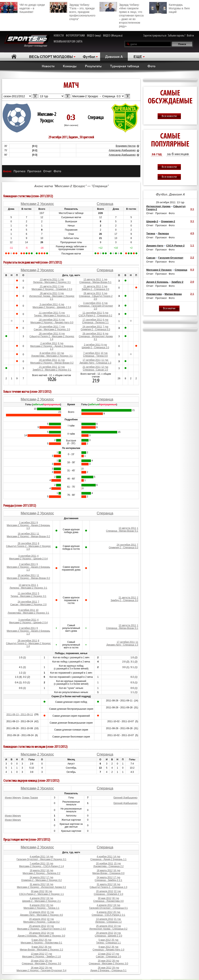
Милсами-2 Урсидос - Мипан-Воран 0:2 (52, 363)
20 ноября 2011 (105, 864)
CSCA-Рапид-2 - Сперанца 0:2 (95, 316)
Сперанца (96, 118)
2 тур (61, 286)
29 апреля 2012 (38, 933)
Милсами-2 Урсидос (37, 204)
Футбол (89, 56)
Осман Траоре (30, 798)
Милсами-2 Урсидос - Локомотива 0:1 (41, 943)
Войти (190, 36)
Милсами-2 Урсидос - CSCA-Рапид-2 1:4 (41, 866)
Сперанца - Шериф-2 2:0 (108, 936)
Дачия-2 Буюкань (157, 282)
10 (37, 610)
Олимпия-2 (168, 221)
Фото (151, 66)
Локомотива (154, 294)
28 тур (49, 961)
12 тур (61, 367)
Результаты (93, 66)
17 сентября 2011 (92, 320)
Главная (14, 56)
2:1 (192, 294)
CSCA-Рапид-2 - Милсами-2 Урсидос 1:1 (41, 894)
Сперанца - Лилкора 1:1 (95, 322)
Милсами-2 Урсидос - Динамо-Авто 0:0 (52, 322)
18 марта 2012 (105, 870)
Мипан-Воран (173, 294)
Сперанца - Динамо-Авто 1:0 (108, 950)
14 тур (50, 857)
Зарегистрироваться (155, 36)
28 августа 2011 (48, 293)
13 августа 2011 (48, 279)
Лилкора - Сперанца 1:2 (108, 922)
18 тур (50, 884)
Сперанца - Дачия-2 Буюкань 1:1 (108, 859)
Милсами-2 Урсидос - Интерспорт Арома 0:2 (41, 887)
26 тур (48, 947)
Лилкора (163, 233)
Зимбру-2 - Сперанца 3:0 (95, 289)
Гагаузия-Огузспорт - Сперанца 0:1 (108, 908)
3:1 (192, 209)
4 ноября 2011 (38, 857)
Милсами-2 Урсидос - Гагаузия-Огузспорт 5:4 (41, 970)
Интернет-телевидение (27, 41)
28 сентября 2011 (48, 334)
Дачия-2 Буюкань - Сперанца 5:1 (108, 970)
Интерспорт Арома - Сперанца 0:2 (109, 929)
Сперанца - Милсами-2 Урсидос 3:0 (42, 964)
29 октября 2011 (166, 202)
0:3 (192, 270)
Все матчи (169, 309)
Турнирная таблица (125, 66)
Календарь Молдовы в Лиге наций (170, 8)
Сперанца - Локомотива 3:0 (108, 901)
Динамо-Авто (155, 246)
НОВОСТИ (59, 36)
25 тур (48, 940)
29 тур (49, 968)
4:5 (192, 233)
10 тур (61, 353)
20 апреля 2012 (105, 891)
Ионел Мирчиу (13, 798)
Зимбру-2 (177, 282)
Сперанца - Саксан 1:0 (95, 370)
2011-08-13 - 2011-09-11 (20, 714)
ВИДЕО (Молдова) (113, 36)
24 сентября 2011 (48, 327)
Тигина (151, 233)
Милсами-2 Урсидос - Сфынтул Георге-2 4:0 (41, 929)
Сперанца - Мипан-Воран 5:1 (95, 282)
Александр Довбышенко (122, 150)
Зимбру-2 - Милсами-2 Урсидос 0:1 (52, 370)
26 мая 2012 (38, 968)
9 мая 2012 (38, 947)
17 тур (50, 877)
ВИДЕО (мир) (94, 36)
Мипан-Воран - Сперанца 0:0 (108, 873)
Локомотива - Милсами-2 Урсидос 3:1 (52, 356)
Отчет (47, 171)
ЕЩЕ (138, 56)
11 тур (61, 360)
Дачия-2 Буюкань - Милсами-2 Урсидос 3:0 (41, 936)
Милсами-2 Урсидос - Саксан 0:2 (41, 922)
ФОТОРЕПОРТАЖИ (75, 36)
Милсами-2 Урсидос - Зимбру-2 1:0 (41, 957)
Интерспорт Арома (158, 206)
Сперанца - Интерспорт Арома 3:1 (96, 338)
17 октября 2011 (92, 360)
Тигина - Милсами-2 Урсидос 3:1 (52, 316)
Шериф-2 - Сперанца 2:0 (96, 348)
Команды (70, 66)
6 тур (62, 320)
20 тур (50, 905)
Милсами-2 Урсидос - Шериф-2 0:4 (52, 307)
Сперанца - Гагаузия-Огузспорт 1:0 (96, 307)
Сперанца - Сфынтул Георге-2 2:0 (96, 297)
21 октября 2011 (48, 367)
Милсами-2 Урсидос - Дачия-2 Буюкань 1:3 (52, 348)
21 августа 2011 (48, 286)
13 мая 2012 (38, 954)
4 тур (61, 304)
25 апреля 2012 (38, 926)
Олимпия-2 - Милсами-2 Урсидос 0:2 (41, 880)
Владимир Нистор (126, 146)
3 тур (61, 293)
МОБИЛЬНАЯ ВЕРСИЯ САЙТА (68, 42)
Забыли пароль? (177, 36)
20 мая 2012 (38, 961)
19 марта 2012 (38, 870)
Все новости (169, 116)
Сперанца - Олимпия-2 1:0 (108, 894)
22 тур (117, 891)
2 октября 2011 (48, 343)
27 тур (49, 954)
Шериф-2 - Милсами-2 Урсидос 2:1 (41, 901)
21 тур (50, 912)
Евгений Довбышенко (125, 798)
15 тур (50, 864)
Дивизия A (114, 56)
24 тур (50, 933)
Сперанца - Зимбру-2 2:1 (108, 880)
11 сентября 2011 (48, 313)
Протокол (34, 171)
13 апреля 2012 (38, 912)
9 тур (60, 343)
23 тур (50, 926)
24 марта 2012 (38, 877)
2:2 (192, 258)
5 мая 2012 (38, 940)
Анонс (7, 171)
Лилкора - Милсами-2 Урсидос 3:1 (52, 282)
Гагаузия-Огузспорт (171, 258)
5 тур (62, 313)
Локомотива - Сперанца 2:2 (108, 866)
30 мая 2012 (38, 891)
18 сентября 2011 (48, 320)
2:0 (192, 282)
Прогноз (19, 171)
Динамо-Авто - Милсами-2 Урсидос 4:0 (41, 915)
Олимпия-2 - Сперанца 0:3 (96, 329)
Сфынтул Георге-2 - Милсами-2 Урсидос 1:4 (52, 338)
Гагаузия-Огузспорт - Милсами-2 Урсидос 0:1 (41, 859)
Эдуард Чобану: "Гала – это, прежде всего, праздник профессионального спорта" (73, 11)
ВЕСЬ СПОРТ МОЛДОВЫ (51, 56)
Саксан (151, 258)
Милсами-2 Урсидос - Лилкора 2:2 (41, 873)
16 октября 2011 (48, 360)
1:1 (192, 245)
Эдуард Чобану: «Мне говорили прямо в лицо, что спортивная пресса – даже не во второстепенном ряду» (121, 15)
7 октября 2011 (92, 353)
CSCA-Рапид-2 (175, 246)
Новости (48, 66)
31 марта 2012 (38, 884)
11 (38, 534)
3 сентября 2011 (48, 304)
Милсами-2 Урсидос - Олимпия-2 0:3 (52, 289)
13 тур (181, 202)
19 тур (50, 898)
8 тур (62, 334)
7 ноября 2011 (38, 864)
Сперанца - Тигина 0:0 (95, 356)
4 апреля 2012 (38, 898)
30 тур (49, 891)
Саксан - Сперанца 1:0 (108, 957)
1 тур (61, 279)
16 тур (50, 870)
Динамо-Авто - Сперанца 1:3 (95, 363)
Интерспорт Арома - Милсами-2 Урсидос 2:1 (52, 297)
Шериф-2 (152, 221)
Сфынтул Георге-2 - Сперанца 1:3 (109, 887)
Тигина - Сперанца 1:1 (108, 943)
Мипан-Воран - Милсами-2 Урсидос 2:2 (41, 950)
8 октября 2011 (48, 353)
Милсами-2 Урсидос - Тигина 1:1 (41, 908)
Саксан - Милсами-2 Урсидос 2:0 (52, 329)
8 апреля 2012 (38, 905)
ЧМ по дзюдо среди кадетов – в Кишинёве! (22, 8)
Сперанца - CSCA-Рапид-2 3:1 (109, 915)
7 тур (62, 327)
